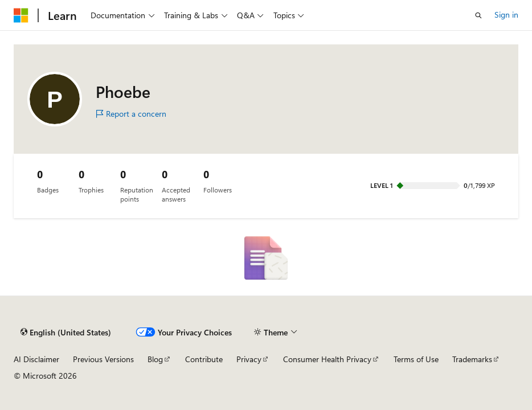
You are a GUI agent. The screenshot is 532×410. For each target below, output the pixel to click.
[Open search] (478, 15)
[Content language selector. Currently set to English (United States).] (66, 333)
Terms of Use (416, 359)
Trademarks (472, 359)
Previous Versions (103, 359)
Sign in (506, 15)
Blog (155, 359)
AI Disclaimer (36, 359)
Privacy (249, 359)
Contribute (204, 359)
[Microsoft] (21, 15)
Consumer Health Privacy (327, 359)
